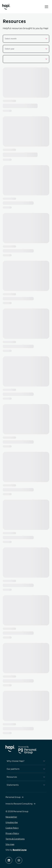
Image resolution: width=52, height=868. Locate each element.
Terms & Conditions (15, 839)
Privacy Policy (12, 833)
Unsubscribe (12, 822)
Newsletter (11, 817)
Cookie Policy (12, 828)
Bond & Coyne (20, 850)
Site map (10, 844)
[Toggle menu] (46, 7)
